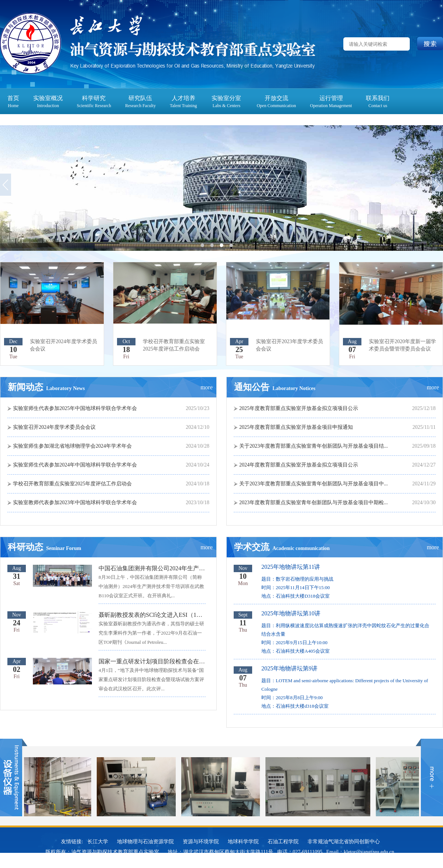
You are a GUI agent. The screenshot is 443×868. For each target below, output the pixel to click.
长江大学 (98, 842)
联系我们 (378, 98)
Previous (6, 184)
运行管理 (331, 98)
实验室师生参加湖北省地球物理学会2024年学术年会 (72, 446)
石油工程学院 (283, 842)
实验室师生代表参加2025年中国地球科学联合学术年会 (75, 408)
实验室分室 (226, 98)
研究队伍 (140, 98)
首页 (13, 98)
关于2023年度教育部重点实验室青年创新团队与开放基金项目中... (314, 484)
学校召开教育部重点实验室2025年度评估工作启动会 (72, 484)
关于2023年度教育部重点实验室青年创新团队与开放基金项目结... (314, 446)
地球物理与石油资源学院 (145, 842)
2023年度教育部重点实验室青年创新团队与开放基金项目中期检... (314, 503)
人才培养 (183, 98)
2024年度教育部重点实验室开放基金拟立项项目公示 (299, 465)
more (207, 387)
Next (437, 184)
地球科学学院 (243, 842)
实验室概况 (48, 98)
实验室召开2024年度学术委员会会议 (54, 427)
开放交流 (277, 98)
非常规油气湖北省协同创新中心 (344, 842)
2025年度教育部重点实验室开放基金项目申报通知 (296, 427)
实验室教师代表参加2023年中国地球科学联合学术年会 (75, 503)
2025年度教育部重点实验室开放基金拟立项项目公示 (299, 408)
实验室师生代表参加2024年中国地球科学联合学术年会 (75, 465)
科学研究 (94, 98)
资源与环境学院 (201, 842)
